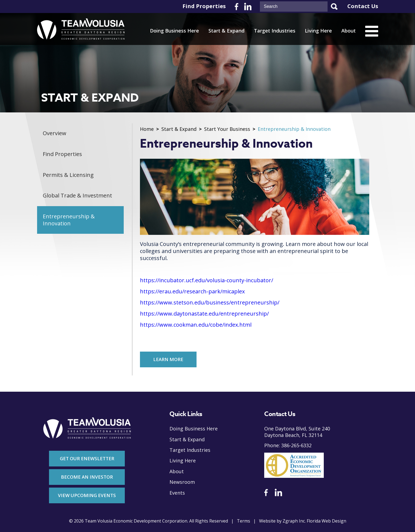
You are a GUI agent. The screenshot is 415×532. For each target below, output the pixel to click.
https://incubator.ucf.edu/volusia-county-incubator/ (207, 280)
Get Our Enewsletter (87, 458)
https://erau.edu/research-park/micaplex (192, 291)
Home (147, 129)
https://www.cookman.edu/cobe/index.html (196, 325)
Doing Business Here (174, 31)
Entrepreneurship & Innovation (69, 220)
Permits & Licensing (68, 175)
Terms (244, 521)
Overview (55, 133)
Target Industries (275, 31)
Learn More (169, 359)
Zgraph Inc (294, 521)
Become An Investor (87, 477)
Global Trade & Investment (78, 196)
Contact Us (363, 6)
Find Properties (204, 6)
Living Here (318, 31)
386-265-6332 (296, 445)
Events (177, 493)
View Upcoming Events (87, 495)
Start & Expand (226, 31)
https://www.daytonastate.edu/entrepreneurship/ (204, 314)
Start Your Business (227, 129)
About (349, 31)
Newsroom (182, 482)
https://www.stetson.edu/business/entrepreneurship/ (210, 303)
